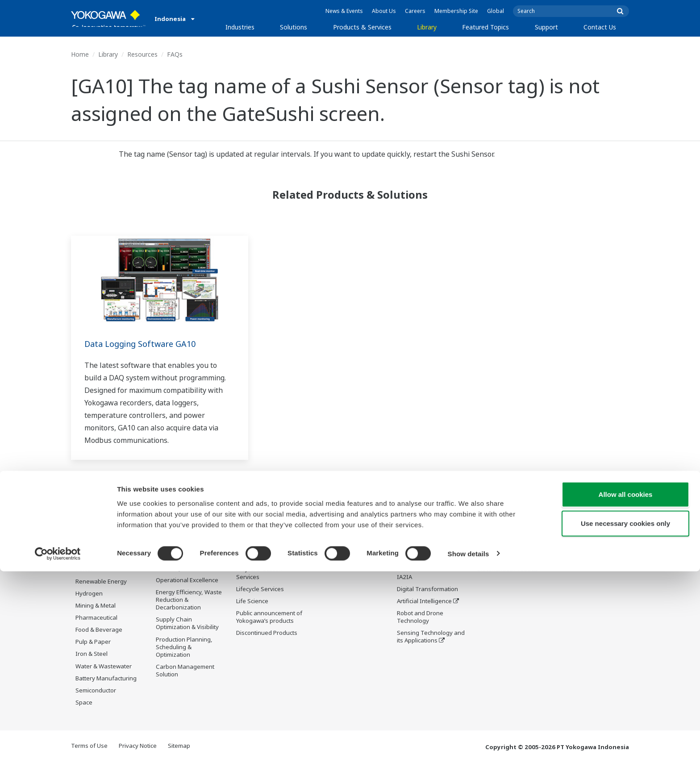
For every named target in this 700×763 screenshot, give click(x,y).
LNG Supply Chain (100, 545)
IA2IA (404, 577)
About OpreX (414, 553)
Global (496, 11)
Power (84, 569)
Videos (326, 545)
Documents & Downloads (351, 521)
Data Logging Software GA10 (146, 344)
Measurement (255, 545)
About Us (384, 11)
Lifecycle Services (260, 589)
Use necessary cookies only (625, 715)
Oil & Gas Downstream (106, 533)
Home (80, 54)
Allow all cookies (626, 686)
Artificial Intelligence (424, 601)
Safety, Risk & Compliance (174, 544)
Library (427, 27)
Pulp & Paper (93, 642)
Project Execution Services (259, 573)
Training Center (499, 533)
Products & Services (362, 27)
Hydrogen (89, 594)
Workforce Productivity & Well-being (189, 525)
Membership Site (456, 11)
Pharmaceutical (96, 618)
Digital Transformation (427, 589)
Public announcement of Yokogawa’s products (269, 617)
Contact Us (600, 27)
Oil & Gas (88, 521)
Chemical (88, 557)
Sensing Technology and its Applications (431, 637)
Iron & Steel (92, 654)
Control (246, 533)
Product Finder (497, 545)
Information (252, 521)
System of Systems (423, 565)
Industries (240, 27)
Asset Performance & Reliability (185, 564)
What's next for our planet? (423, 525)
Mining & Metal (96, 606)
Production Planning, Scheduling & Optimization (184, 647)
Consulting (251, 557)
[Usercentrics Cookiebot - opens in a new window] (58, 746)
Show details (469, 745)
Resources (142, 54)
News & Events (344, 11)
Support (546, 27)
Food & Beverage (99, 630)
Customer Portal (499, 557)
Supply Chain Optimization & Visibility (187, 623)
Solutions (294, 27)
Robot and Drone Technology (420, 617)
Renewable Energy (101, 581)
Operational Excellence (187, 580)
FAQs (175, 54)
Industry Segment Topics (431, 541)
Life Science (252, 601)
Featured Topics (485, 27)
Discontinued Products (267, 633)
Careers (415, 11)
